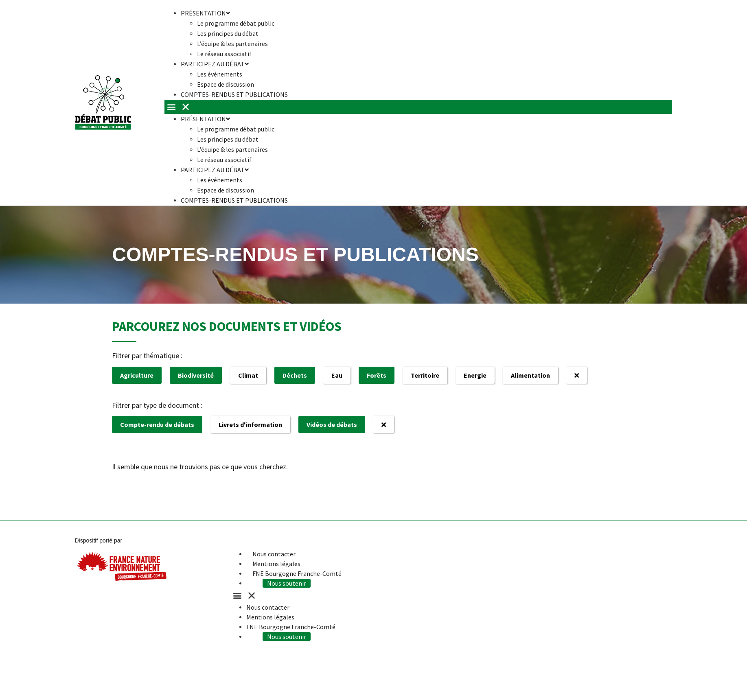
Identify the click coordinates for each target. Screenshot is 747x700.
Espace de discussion (226, 190)
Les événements (220, 74)
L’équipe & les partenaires (232, 44)
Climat (248, 375)
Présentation (205, 119)
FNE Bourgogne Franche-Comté (297, 573)
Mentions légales (276, 564)
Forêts (377, 375)
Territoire (425, 375)
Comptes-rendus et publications (234, 94)
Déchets (295, 375)
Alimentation (530, 375)
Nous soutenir (287, 583)
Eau (337, 375)
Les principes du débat (228, 33)
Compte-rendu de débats (157, 424)
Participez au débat (215, 64)
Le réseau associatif (224, 160)
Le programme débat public (236, 23)
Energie (475, 375)
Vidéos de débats (332, 424)
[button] (418, 107)
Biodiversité (196, 375)
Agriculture (137, 375)
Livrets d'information (250, 424)
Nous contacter (274, 554)
